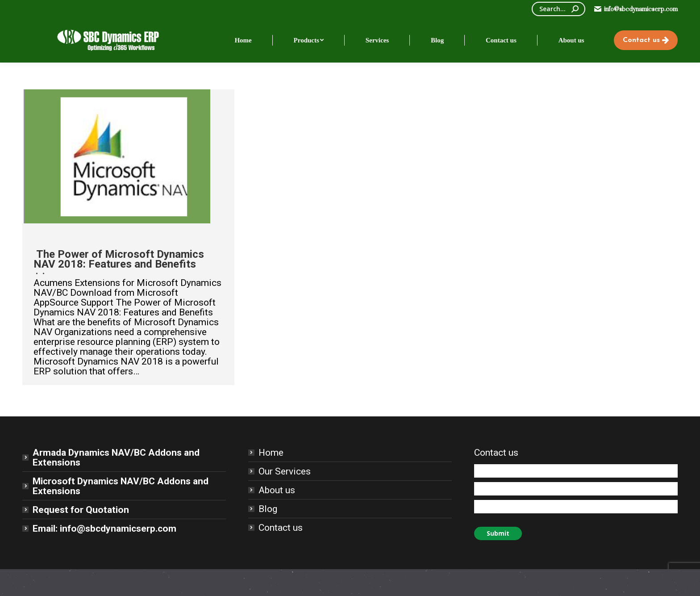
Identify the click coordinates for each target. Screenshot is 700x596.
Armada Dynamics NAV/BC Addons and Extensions (116, 457)
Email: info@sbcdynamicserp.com (104, 529)
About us (277, 490)
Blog (268, 509)
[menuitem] (243, 40)
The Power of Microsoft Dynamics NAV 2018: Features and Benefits (119, 259)
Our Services (285, 471)
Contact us (281, 528)
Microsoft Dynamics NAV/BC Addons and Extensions (121, 486)
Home (271, 453)
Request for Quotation (81, 510)
